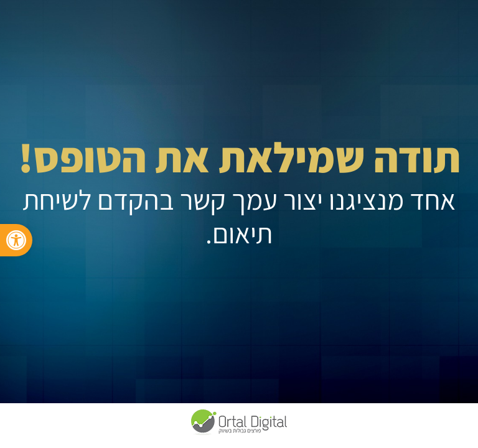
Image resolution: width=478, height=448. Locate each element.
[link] (16, 240)
